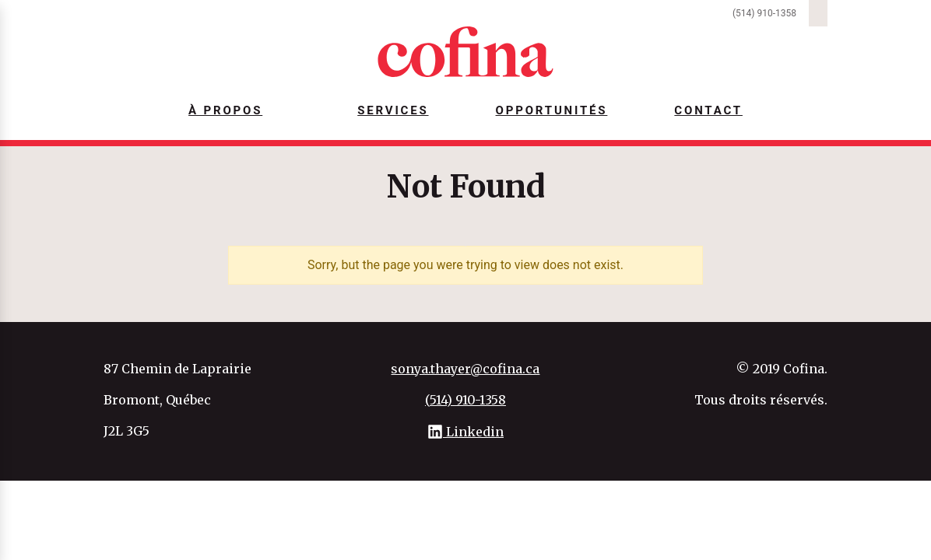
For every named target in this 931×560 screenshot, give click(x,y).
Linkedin (465, 432)
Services (393, 110)
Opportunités (552, 110)
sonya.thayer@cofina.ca (465, 369)
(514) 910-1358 (764, 13)
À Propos (225, 110)
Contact (708, 110)
